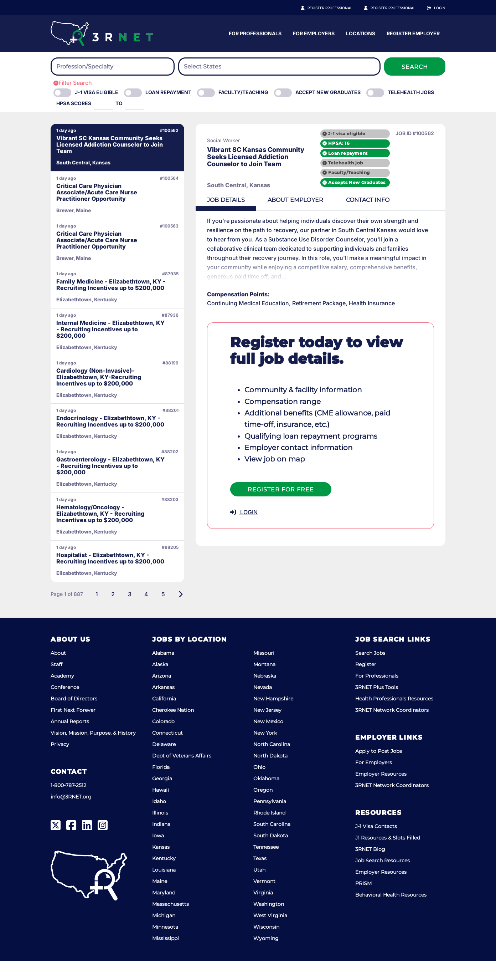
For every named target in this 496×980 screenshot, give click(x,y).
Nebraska (265, 695)
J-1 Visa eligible (97, 92)
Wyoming (266, 957)
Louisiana (164, 889)
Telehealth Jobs (411, 92)
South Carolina (272, 843)
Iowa (158, 854)
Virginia (263, 912)
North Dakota (270, 775)
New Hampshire (273, 718)
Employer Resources (381, 793)
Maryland (164, 912)
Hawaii (161, 809)
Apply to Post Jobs (379, 770)
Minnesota (165, 946)
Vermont (264, 900)
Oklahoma (266, 797)
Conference (65, 706)
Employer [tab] (286, 200)
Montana (264, 683)
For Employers (384, 33)
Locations (431, 33)
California (164, 718)
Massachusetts (170, 923)
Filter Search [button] (73, 83)
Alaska (160, 683)
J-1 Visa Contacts (376, 845)
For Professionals (325, 33)
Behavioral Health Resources (391, 914)
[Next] (171, 613)
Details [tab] (216, 200)
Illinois (160, 832)
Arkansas (163, 706)
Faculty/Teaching (243, 92)
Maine (160, 900)
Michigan (164, 934)
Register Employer (397, 8)
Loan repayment (348, 153)
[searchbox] (95, 67)
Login (440, 8)
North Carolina (272, 763)
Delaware (164, 763)
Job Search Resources (383, 879)
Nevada (263, 706)
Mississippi (166, 957)
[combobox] (113, 67)
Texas (260, 877)
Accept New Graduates (328, 92)
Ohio (259, 786)
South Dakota (271, 854)
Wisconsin (266, 946)
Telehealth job (345, 163)
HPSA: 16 (339, 143)
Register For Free (271, 480)
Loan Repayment (168, 92)
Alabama (163, 672)
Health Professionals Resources (394, 718)
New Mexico (268, 740)
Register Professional (338, 8)
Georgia (162, 797)
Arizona (162, 695)
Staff (56, 683)
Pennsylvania (270, 820)
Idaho (159, 820)
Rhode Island (269, 832)
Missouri (264, 672)
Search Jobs (370, 672)
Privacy (60, 763)
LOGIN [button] (234, 503)
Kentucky (164, 877)
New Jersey (267, 729)
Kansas (161, 866)
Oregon (263, 809)
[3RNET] (102, 34)
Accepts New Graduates (357, 182)
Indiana (161, 843)
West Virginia (270, 934)
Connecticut (167, 752)
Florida (161, 786)
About (58, 672)
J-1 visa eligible (347, 134)
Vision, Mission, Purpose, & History (93, 752)
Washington (269, 923)
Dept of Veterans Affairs (182, 775)
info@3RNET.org (71, 816)
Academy (62, 695)
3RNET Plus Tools (377, 706)
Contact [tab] (358, 200)
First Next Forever (73, 729)
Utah (259, 889)
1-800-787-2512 (68, 804)
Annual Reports (70, 740)
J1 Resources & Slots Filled (388, 857)
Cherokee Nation (173, 729)
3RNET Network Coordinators (392, 729)
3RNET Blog (370, 868)
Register (366, 683)
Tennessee (266, 866)
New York (265, 752)
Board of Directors (74, 718)
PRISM (363, 902)
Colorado (163, 740)
